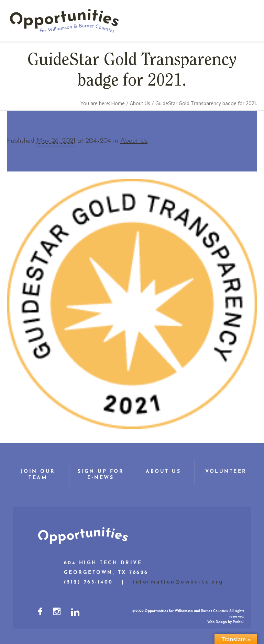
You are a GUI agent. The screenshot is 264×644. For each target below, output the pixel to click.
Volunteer (226, 472)
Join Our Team (38, 475)
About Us (140, 103)
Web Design (217, 622)
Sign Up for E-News (101, 475)
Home (118, 103)
